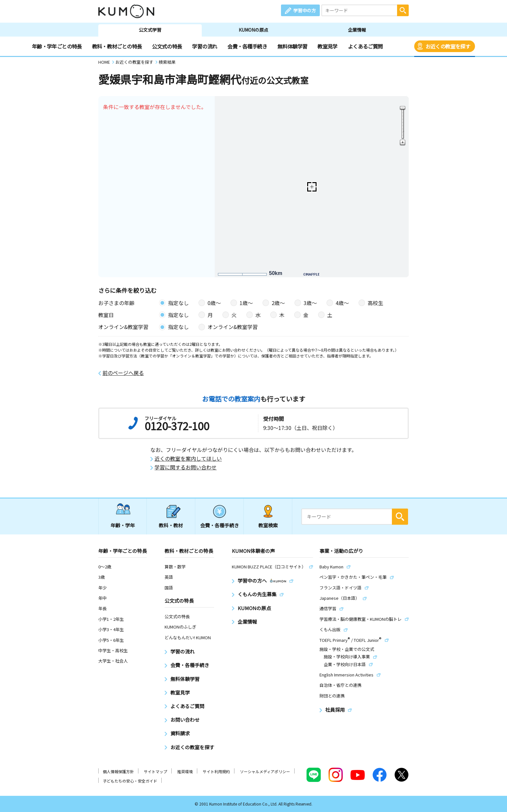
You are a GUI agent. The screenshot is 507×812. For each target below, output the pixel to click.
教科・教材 (171, 525)
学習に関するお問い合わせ (186, 467)
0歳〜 (214, 303)
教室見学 (327, 46)
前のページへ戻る (123, 373)
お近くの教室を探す (448, 46)
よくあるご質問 (365, 46)
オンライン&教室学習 (233, 327)
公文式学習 (150, 30)
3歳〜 (310, 303)
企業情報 (357, 30)
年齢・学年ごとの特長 (57, 46)
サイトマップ (156, 771)
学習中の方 (305, 10)
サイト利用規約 (216, 771)
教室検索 (268, 525)
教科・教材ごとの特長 (117, 46)
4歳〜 (342, 303)
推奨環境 (185, 771)
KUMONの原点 (253, 30)
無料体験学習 (292, 46)
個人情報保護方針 (118, 771)
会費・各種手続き (247, 46)
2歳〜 (278, 303)
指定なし (178, 303)
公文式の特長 (167, 46)
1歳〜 (246, 303)
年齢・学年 (123, 525)
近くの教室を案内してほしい (188, 459)
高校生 (375, 303)
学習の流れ (205, 46)
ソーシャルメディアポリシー (265, 771)
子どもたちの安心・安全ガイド (130, 781)
